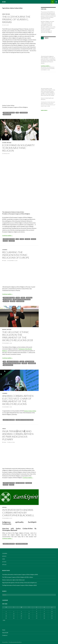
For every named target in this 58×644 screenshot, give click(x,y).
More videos (45, 110)
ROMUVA (5, 241)
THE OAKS (8, 14)
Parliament (29, 483)
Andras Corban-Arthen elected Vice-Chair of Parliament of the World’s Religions (18, 400)
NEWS (4, 14)
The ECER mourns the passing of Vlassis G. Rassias (16, 19)
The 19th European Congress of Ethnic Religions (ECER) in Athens (18, 577)
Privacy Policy (5, 642)
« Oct (4, 620)
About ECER (5, 633)
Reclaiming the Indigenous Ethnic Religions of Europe (16, 255)
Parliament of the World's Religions (22, 299)
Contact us (5, 635)
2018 (4, 361)
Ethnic (22, 239)
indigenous (29, 298)
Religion (34, 239)
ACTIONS (4, 143)
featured (28, 239)
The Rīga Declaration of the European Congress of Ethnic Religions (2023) (19, 585)
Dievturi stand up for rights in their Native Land (13, 580)
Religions (13, 301)
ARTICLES (4, 507)
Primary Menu (56, 2)
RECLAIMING (6, 301)
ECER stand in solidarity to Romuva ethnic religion (18, 148)
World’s (12, 485)
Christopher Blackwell (22, 544)
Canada (22, 361)
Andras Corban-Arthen (9, 113)
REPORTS (4, 330)
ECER (4, 2)
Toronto (24, 363)
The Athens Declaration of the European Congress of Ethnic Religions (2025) (20, 574)
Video (5, 261)
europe (23, 298)
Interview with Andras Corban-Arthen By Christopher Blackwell (18, 513)
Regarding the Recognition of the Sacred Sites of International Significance (20, 583)
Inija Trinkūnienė (7, 299)
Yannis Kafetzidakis (8, 365)
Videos (46, 38)
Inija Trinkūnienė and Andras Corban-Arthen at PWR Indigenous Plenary (18, 435)
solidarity (12, 241)
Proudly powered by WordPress (15, 642)
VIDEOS (4, 429)
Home (4, 630)
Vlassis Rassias (24, 113)
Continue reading (8, 235)
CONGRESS (5, 250)
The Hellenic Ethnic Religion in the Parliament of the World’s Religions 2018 (18, 336)
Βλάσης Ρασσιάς (7, 114)
